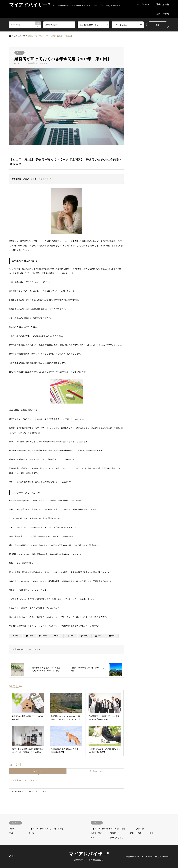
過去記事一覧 (163, 4)
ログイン (32, 791)
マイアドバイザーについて (40, 829)
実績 (11, 833)
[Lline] (57, 636)
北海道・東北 (96, 833)
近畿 (93, 838)
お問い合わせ (163, 14)
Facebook (10, 856)
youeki (23, 649)
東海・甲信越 (135, 833)
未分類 (31, 833)
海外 (151, 833)
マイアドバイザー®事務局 (102, 829)
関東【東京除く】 (118, 838)
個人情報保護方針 (96, 860)
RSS (13, 856)
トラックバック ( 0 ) (95, 771)
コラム (19, 53)
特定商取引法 (80, 860)
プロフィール (46, 179)
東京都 (113, 833)
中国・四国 (120, 829)
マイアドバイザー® (89, 854)
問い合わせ (59, 829)
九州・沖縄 (140, 829)
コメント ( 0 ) (38, 771)
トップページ (142, 4)
